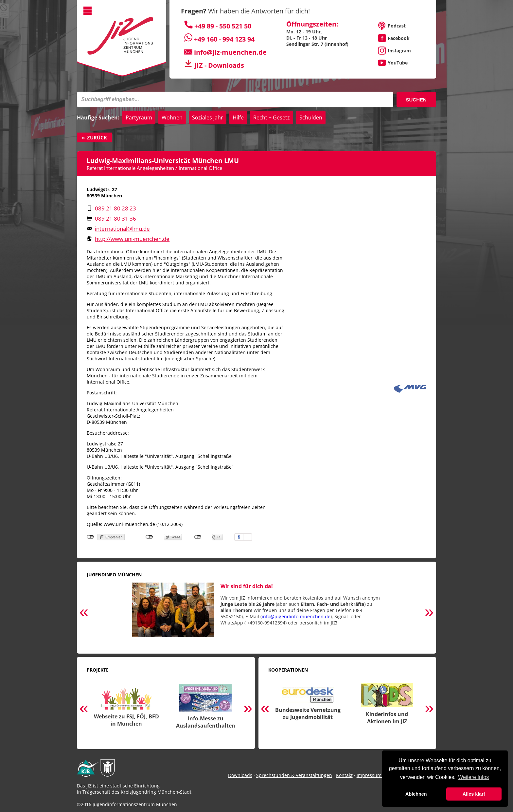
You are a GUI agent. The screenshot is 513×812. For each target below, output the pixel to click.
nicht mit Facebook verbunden (90, 537)
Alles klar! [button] (474, 794)
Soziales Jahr (208, 117)
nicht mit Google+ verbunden (198, 537)
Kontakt (344, 775)
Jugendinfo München (114, 575)
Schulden (311, 117)
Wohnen (172, 117)
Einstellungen (248, 537)
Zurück (97, 137)
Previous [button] (84, 613)
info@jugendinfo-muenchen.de (296, 616)
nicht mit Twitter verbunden (149, 537)
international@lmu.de (122, 229)
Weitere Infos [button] (473, 777)
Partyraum (139, 117)
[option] (256, 613)
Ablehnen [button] (416, 794)
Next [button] (429, 613)
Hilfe (238, 117)
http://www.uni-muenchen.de (132, 239)
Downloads (240, 775)
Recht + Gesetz (272, 117)
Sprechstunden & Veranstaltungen (294, 775)
